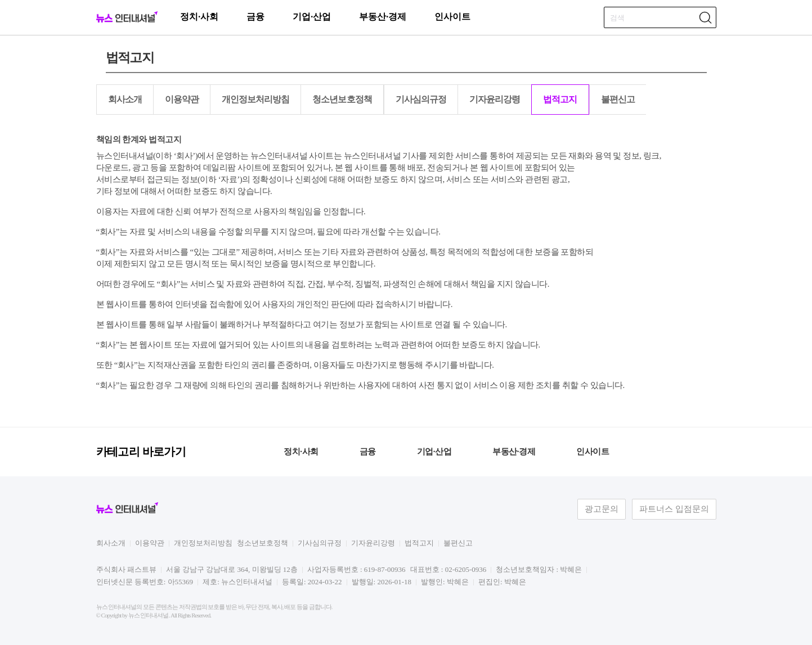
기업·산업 (312, 17)
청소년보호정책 (342, 99)
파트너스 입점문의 (674, 509)
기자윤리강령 (495, 99)
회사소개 (125, 99)
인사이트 (452, 17)
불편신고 (618, 99)
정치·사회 (199, 17)
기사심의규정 (421, 99)
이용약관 (182, 99)
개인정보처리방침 (255, 99)
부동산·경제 (383, 17)
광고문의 (602, 509)
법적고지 (560, 99)
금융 (255, 17)
